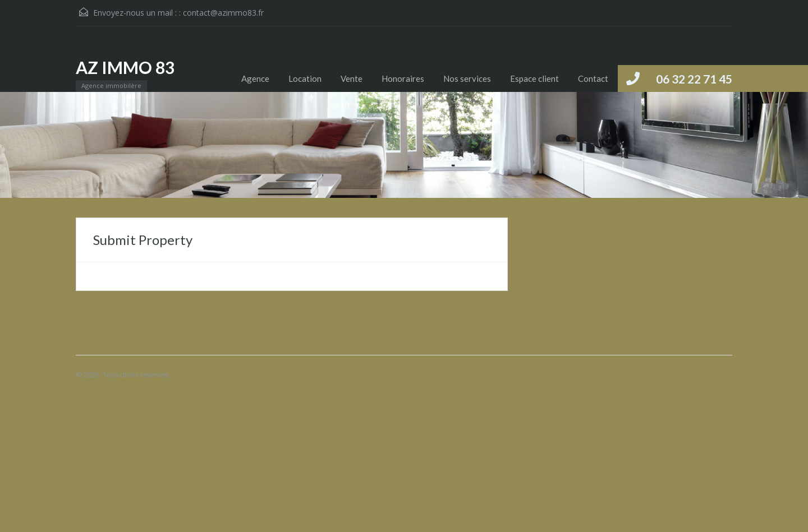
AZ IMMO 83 (125, 67)
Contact (593, 78)
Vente (352, 78)
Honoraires (403, 78)
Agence (255, 78)
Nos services (467, 78)
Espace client (534, 78)
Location (305, 78)
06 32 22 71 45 (694, 79)
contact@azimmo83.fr (223, 13)
